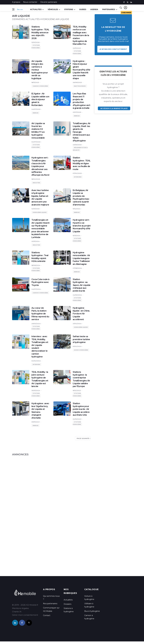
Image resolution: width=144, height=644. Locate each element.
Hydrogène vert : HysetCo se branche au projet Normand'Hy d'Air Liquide (82, 226)
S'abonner (126, 13)
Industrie (36, 183)
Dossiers (67, 604)
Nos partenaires (50, 604)
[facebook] (124, 2)
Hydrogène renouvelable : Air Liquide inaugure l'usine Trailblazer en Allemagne (81, 258)
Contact (47, 615)
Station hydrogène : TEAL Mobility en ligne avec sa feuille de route (82, 163)
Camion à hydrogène (40, 86)
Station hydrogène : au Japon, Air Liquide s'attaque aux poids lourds (82, 285)
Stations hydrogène (36, 46)
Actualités (68, 600)
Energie (36, 113)
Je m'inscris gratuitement (113, 49)
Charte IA (17, 612)
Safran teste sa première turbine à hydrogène (81, 339)
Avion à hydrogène (81, 350)
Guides (83, 9)
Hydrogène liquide (40, 212)
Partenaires (109, 9)
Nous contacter (30, 2)
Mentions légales (20, 608)
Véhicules (53, 9)
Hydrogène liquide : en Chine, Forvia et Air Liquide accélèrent (81, 314)
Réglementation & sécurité (80, 149)
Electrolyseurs (80, 86)
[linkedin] (131, 2)
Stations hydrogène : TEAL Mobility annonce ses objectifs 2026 (40, 33)
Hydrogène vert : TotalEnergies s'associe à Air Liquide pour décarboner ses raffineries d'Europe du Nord (40, 166)
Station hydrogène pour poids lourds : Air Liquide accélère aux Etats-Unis (81, 409)
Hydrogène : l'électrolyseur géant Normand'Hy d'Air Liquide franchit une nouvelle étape (82, 70)
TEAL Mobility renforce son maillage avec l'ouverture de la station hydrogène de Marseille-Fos (81, 35)
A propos (16, 2)
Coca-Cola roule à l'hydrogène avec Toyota (40, 282)
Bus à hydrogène (92, 611)
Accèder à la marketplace (114, 108)
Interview (78, 177)
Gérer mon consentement (25, 615)
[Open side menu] (13, 9)
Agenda (94, 9)
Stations (69, 9)
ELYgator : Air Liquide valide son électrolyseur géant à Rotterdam (40, 99)
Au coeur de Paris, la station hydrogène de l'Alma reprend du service (40, 314)
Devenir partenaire (49, 2)
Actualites (36, 9)
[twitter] (128, 2)
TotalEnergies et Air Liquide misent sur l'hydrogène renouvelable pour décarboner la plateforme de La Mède (40, 229)
